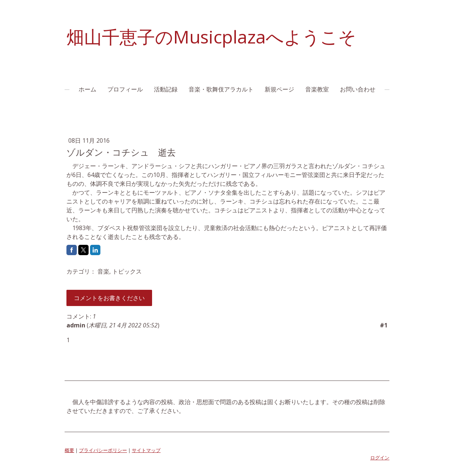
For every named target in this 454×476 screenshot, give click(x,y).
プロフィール (125, 89)
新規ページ (279, 89)
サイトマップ (146, 450)
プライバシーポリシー (103, 450)
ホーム (87, 89)
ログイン (380, 458)
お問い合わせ (358, 89)
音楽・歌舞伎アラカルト (221, 89)
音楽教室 (317, 89)
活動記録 (166, 89)
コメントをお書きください (109, 298)
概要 (69, 450)
